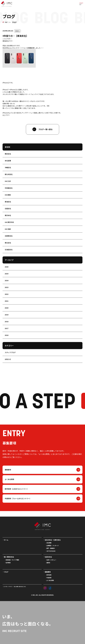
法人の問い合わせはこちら (20, 587)
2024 (7, 280)
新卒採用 (49, 575)
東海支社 (17, 31)
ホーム (6, 540)
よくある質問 (9, 479)
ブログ (6, 572)
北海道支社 (9, 250)
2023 (7, 287)
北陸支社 (8, 209)
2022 (7, 294)
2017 (7, 328)
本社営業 (8, 161)
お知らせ (8, 359)
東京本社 (8, 215)
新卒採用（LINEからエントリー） (17, 489)
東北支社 (8, 243)
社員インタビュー (51, 560)
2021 (7, 301)
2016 (7, 335)
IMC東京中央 (9, 222)
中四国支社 (9, 188)
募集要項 (8, 470)
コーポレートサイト (8, 587)
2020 (7, 308)
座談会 (48, 563)
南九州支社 (9, 174)
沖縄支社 (8, 167)
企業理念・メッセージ (53, 545)
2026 (7, 267)
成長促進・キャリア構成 (12, 560)
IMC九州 (8, 181)
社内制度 (8, 563)
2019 (7, 315)
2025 (7, 274)
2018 (7, 322)
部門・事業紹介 (51, 548)
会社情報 (49, 543)
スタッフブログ (10, 352)
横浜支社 (8, 154)
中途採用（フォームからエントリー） (18, 498)
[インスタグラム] (45, 587)
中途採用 (49, 578)
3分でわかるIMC (51, 551)
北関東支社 (9, 236)
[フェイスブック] (50, 587)
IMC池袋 (8, 229)
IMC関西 (8, 195)
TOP (6, 22)
